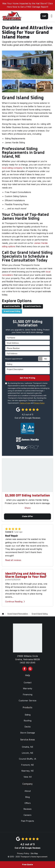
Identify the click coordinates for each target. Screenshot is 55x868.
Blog (27, 797)
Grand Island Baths (12, 306)
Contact (28, 683)
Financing (28, 695)
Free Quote (28, 865)
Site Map (34, 853)
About (28, 791)
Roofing (28, 721)
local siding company (12, 168)
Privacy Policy (39, 403)
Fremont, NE (27, 765)
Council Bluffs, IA (28, 759)
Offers (28, 803)
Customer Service (27, 701)
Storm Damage (27, 733)
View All (28, 777)
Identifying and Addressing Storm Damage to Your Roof (26, 575)
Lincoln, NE (27, 753)
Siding (28, 715)
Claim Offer (28, 516)
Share (27, 508)
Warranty (28, 688)
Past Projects (27, 821)
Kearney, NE (28, 771)
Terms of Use (25, 403)
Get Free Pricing (27, 378)
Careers (27, 815)
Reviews (27, 809)
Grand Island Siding (12, 311)
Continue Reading (15, 602)
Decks (28, 727)
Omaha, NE (28, 747)
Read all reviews (13, 560)
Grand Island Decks (33, 306)
